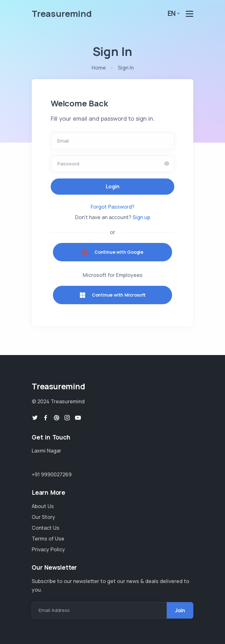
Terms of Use (48, 539)
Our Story (43, 517)
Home (99, 68)
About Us (43, 506)
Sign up (141, 217)
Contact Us (45, 528)
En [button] (172, 13)
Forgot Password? (113, 207)
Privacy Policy (48, 549)
